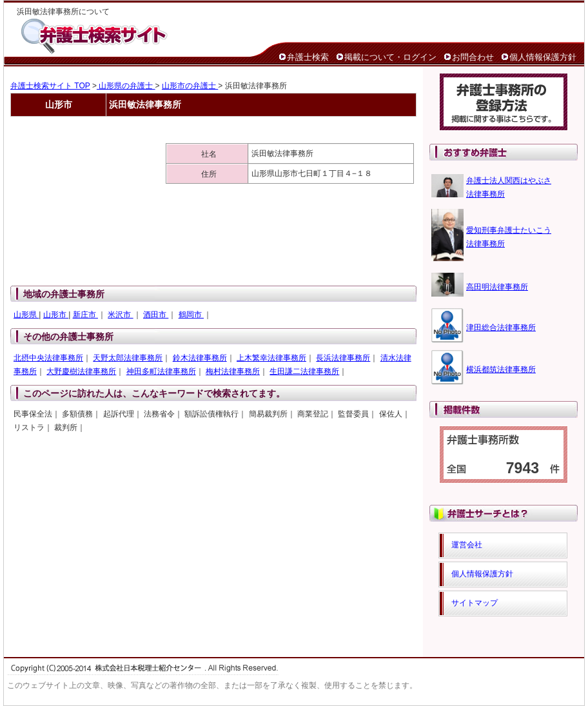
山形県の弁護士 (126, 86)
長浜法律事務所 (343, 358)
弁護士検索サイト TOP (50, 86)
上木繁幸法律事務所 (271, 358)
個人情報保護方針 (543, 57)
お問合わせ (473, 57)
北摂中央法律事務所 (48, 358)
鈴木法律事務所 (200, 358)
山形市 (56, 315)
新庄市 (85, 315)
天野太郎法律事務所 (128, 358)
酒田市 (156, 315)
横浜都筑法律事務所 (501, 369)
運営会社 (467, 545)
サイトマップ (475, 603)
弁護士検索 (308, 57)
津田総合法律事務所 (501, 328)
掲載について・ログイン (390, 57)
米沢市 (120, 315)
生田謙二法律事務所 (304, 371)
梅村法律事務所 (233, 371)
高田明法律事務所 (497, 287)
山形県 (26, 315)
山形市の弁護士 (190, 86)
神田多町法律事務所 (161, 371)
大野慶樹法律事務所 (81, 371)
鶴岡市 (191, 315)
